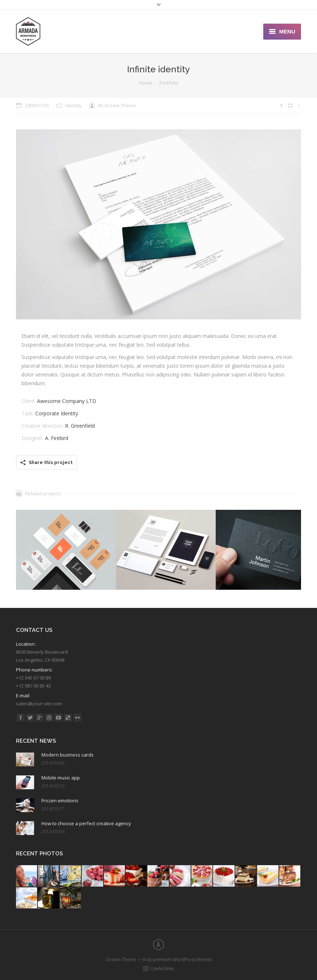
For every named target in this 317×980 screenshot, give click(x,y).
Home (146, 83)
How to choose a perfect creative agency (86, 823)
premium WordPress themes (182, 959)
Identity (74, 105)
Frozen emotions (60, 800)
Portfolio (169, 83)
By (117, 105)
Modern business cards (68, 755)
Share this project (51, 462)
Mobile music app (61, 778)
